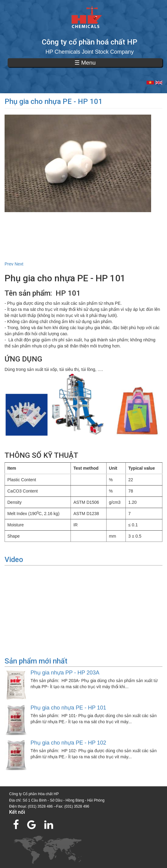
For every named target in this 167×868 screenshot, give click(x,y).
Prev (9, 264)
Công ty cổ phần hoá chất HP (90, 42)
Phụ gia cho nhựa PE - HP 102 (68, 743)
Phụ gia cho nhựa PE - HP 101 (68, 708)
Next (19, 264)
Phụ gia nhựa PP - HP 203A (65, 673)
